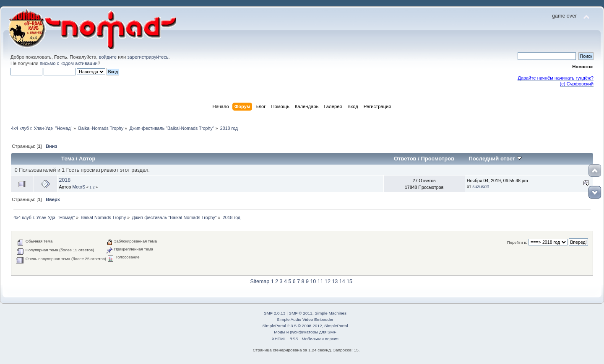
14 (342, 281)
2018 (65, 180)
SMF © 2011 (301, 313)
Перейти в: (517, 242)
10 (313, 281)
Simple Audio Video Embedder (305, 319)
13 (335, 281)
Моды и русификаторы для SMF (305, 332)
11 (320, 281)
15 (349, 281)
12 (328, 281)
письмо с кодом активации (69, 63)
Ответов (405, 159)
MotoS (79, 187)
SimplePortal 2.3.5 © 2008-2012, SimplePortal (305, 326)
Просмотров (437, 159)
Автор (87, 159)
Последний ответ (495, 159)
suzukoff (480, 186)
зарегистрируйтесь (148, 57)
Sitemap (260, 281)
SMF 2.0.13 (275, 313)
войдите (108, 57)
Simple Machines (331, 313)
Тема (68, 159)
